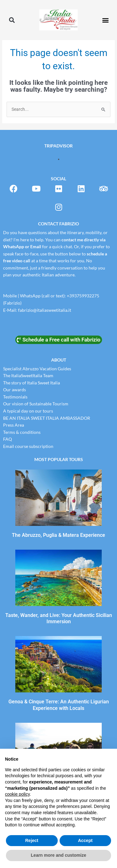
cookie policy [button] (17, 794)
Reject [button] (32, 840)
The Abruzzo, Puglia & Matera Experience (58, 535)
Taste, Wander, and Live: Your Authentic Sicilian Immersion (59, 619)
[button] (12, 20)
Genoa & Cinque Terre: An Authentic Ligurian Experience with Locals (59, 705)
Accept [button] (85, 840)
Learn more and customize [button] (58, 855)
